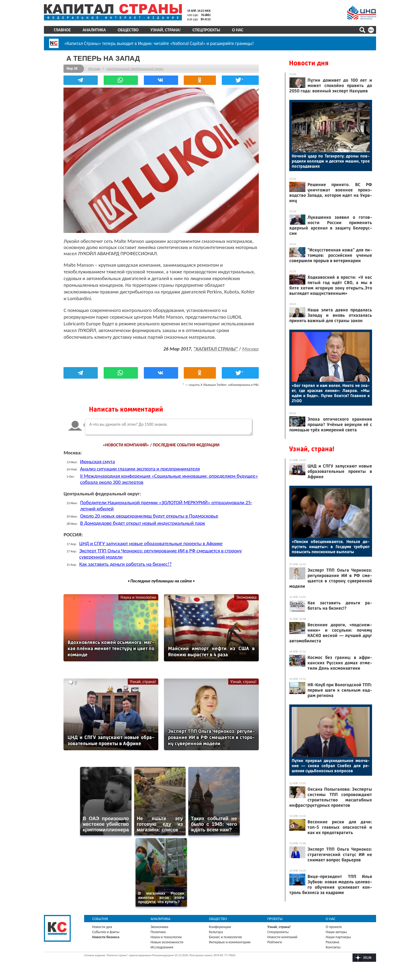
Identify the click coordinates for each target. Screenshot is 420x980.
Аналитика (94, 30)
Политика (158, 931)
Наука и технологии (138, 596)
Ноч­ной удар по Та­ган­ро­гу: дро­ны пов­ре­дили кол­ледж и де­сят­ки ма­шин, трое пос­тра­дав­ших (331, 161)
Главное (62, 30)
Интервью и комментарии (230, 941)
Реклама (333, 941)
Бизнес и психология (225, 936)
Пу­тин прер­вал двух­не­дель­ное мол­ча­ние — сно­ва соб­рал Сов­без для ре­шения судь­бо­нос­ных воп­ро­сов (331, 766)
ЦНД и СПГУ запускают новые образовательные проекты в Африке (151, 543)
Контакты (333, 946)
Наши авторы (336, 931)
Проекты (275, 917)
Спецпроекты (207, 30)
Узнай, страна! (165, 30)
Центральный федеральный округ (135, 68)
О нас (238, 30)
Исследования (162, 946)
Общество (128, 30)
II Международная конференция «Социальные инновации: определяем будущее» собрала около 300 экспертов (158, 478)
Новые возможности (167, 941)
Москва (95, 68)
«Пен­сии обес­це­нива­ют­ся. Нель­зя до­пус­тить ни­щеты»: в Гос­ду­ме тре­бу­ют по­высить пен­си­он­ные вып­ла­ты (331, 547)
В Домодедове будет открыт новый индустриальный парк (143, 522)
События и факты (106, 931)
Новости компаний (282, 936)
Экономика (246, 596)
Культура (216, 931)
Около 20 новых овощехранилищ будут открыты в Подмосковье (150, 515)
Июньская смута (98, 461)
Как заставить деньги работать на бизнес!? (126, 563)
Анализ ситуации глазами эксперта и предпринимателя (140, 468)
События (100, 917)
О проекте (334, 926)
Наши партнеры (338, 936)
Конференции (220, 926)
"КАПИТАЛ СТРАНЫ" (215, 348)
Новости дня (309, 63)
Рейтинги (275, 941)
